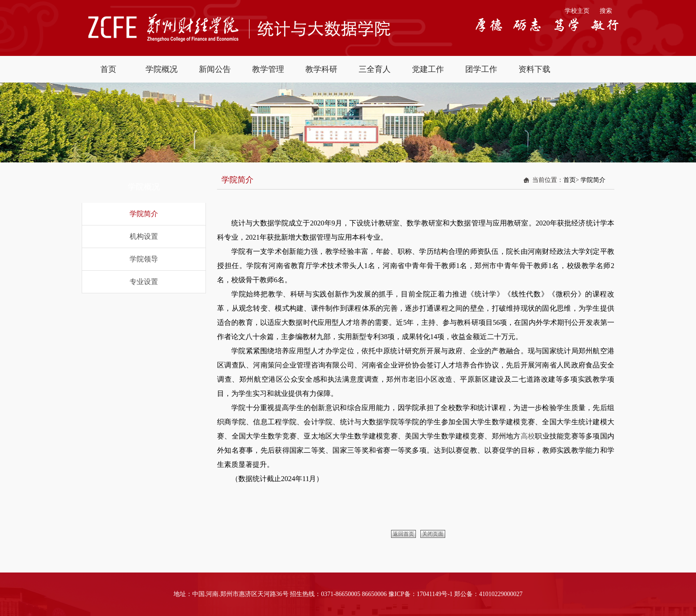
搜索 (606, 11)
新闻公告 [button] (215, 69)
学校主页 (577, 11)
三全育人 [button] (375, 69)
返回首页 (403, 534)
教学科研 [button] (321, 69)
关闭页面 (433, 534)
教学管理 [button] (268, 69)
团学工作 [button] (481, 69)
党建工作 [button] (428, 69)
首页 (569, 180)
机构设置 (144, 236)
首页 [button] (108, 69)
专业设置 (144, 282)
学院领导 (144, 259)
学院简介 (144, 214)
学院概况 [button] (162, 69)
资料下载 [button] (534, 69)
